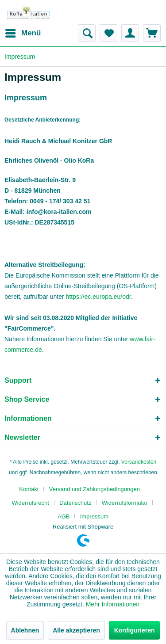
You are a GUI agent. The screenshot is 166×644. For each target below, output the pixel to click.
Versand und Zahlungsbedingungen (95, 489)
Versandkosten (139, 462)
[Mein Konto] (130, 33)
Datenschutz (75, 503)
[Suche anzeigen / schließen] (87, 33)
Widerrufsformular (125, 503)
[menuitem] (23, 33)
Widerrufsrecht (30, 503)
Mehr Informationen (113, 604)
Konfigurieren (135, 630)
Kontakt (29, 489)
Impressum (94, 516)
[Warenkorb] (152, 33)
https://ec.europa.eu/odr (98, 297)
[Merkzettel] (108, 33)
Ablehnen (25, 630)
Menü (23, 32)
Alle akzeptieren (76, 630)
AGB (64, 516)
